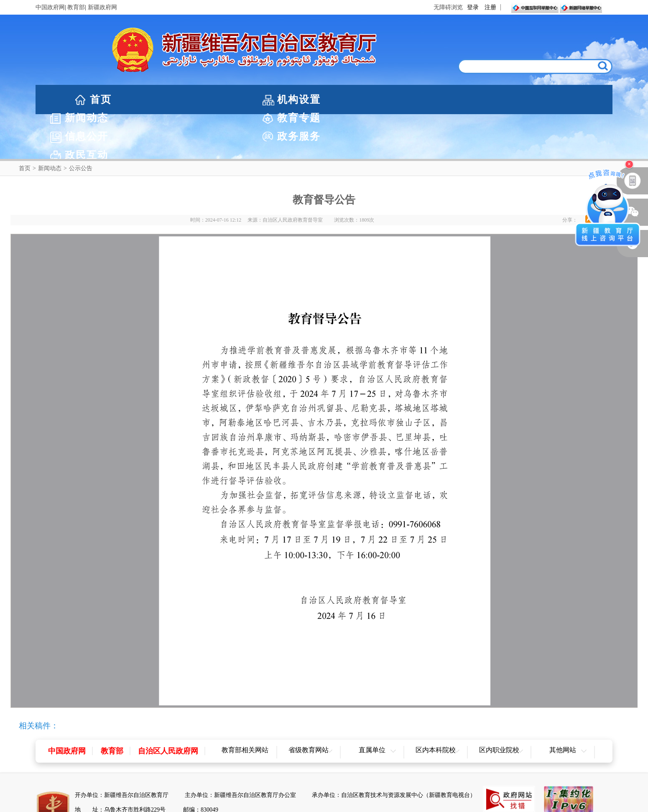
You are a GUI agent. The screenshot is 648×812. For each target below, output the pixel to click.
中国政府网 (50, 7)
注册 (490, 7)
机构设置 (168, 100)
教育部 (76, 7)
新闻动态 (250, 100)
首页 (101, 100)
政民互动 (578, 100)
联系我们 (362, 804)
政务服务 (496, 100)
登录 (473, 7)
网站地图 (324, 804)
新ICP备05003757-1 (203, 780)
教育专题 (332, 100)
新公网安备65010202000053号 (127, 780)
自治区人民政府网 (168, 706)
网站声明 (286, 804)
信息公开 (414, 100)
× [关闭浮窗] (629, 164)
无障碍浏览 (448, 7)
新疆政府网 (102, 7)
